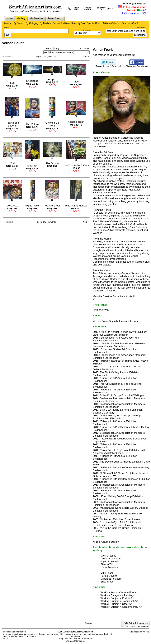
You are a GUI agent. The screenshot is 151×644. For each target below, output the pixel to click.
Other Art (127, 604)
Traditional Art (130, 601)
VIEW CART (76, 9)
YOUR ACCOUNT (88, 9)
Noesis (146, 632)
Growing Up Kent (52, 124)
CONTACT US (101, 9)
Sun (12, 83)
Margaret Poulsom (111, 579)
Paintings (129, 595)
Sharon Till (107, 564)
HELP (111, 9)
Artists (106, 23)
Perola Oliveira (109, 576)
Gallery (21, 18)
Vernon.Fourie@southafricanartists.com (115, 321)
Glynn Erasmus (109, 561)
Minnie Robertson (111, 559)
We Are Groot (52, 206)
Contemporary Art (132, 607)
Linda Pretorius (109, 567)
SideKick (32, 166)
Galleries (116, 23)
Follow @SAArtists (135, 4)
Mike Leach (107, 573)
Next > (86, 57)
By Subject (19, 23)
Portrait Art (128, 598)
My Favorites (37, 18)
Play (76, 82)
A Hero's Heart (76, 122)
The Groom (52, 163)
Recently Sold (78, 23)
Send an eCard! (130, 23)
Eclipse (52, 79)
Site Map (70, 641)
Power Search (55, 18)
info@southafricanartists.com (21, 634)
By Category (32, 23)
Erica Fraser (108, 582)
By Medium (46, 23)
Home (10, 18)
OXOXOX (12, 206)
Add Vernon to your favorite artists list (114, 55)
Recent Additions (61, 23)
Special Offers (94, 23)
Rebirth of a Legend (12, 124)
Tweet (108, 65)
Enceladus (32, 81)
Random (8, 23)
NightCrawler (32, 206)
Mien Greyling (108, 556)
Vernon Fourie (129, 592)
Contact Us (80, 641)
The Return (32, 124)
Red (12, 163)
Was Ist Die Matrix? (76, 206)
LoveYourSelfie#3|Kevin (76, 165)
